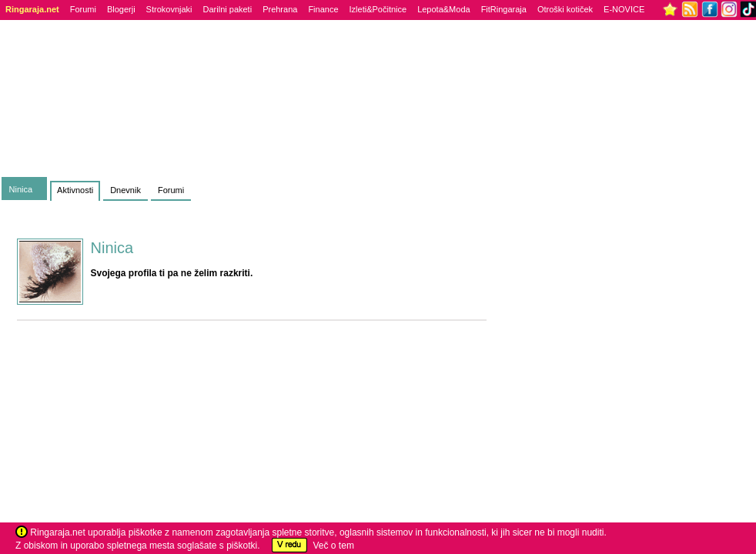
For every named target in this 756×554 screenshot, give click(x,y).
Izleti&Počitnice (378, 9)
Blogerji (121, 9)
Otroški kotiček (565, 9)
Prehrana (280, 9)
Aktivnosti (75, 190)
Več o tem (334, 546)
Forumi (83, 9)
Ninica (21, 189)
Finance (323, 9)
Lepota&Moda (444, 9)
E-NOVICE (624, 9)
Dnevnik (125, 190)
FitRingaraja (504, 9)
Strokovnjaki (169, 9)
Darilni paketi (228, 9)
